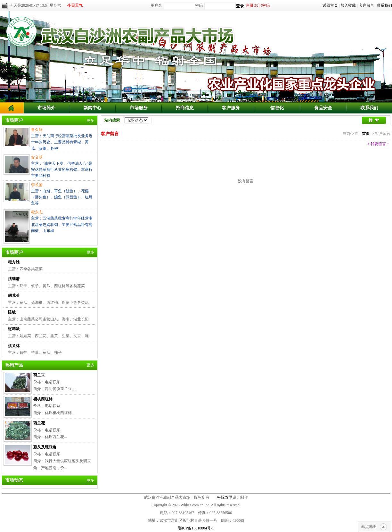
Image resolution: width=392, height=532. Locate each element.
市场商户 (14, 120)
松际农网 (225, 497)
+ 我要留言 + (378, 144)
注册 (249, 5)
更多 (90, 121)
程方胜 (14, 262)
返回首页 (330, 5)
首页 (366, 134)
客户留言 (366, 5)
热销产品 (14, 365)
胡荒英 (14, 295)
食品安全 (323, 108)
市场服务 (139, 108)
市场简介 (46, 108)
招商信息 (185, 108)
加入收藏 (348, 5)
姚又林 (14, 346)
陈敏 (12, 312)
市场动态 (14, 480)
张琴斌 (14, 329)
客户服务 (231, 108)
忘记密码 (262, 5)
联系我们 (384, 5)
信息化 (277, 108)
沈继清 (14, 279)
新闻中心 (93, 108)
